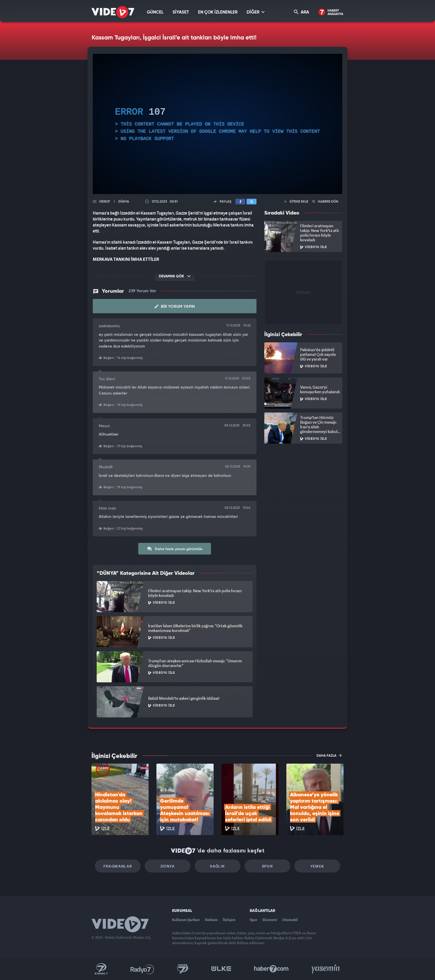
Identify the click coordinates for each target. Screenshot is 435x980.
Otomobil (290, 920)
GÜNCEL (155, 12)
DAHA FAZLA (329, 755)
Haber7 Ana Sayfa (331, 12)
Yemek (317, 866)
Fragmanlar (118, 866)
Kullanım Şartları (186, 920)
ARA (301, 12)
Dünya (168, 866)
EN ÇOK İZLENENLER (218, 12)
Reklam (211, 920)
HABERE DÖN (325, 202)
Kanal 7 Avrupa (183, 969)
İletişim (229, 920)
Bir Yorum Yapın (175, 306)
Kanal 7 (101, 969)
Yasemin (326, 969)
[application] (217, 124)
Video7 (104, 202)
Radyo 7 (142, 969)
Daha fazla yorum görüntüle (175, 549)
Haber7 (271, 969)
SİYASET (181, 12)
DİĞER (256, 12)
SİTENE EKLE (296, 202)
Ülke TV (221, 969)
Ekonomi (270, 920)
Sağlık (217, 866)
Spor (268, 866)
